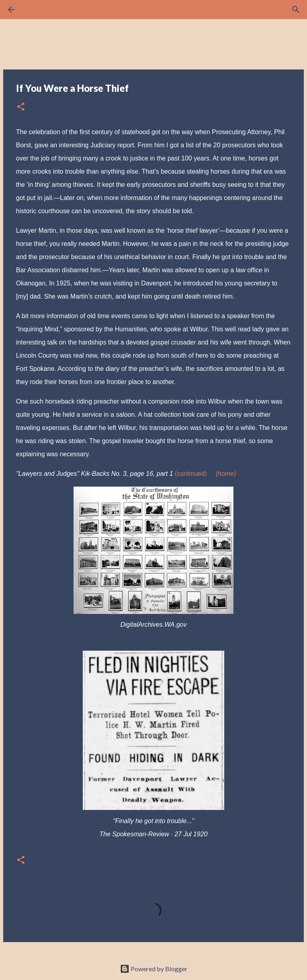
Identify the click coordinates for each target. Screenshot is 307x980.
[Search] (34, 10)
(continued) (191, 474)
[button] (21, 107)
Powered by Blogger (154, 969)
